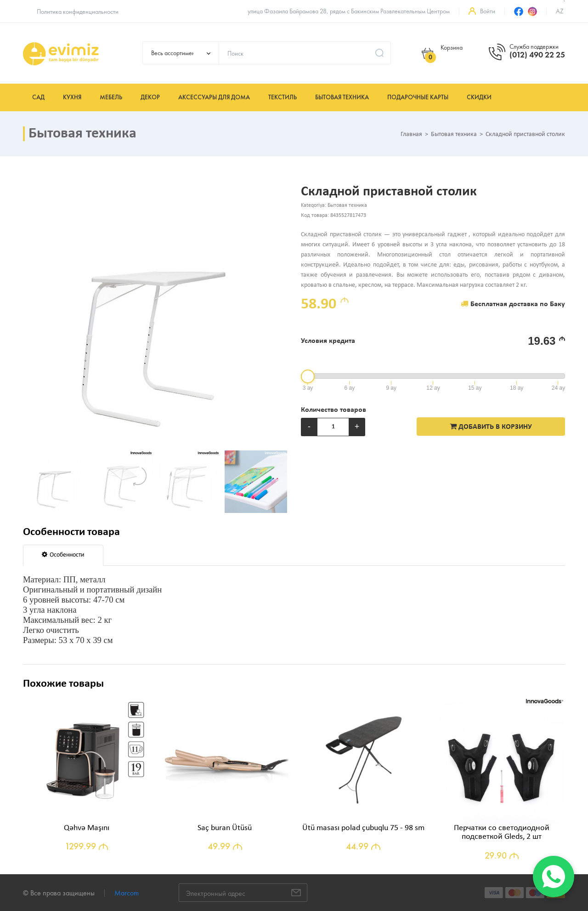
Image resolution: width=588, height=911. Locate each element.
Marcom (127, 893)
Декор (150, 97)
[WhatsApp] (554, 877)
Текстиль (283, 97)
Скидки (479, 97)
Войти (488, 11)
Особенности (63, 555)
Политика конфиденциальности (78, 12)
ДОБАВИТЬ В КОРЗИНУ (491, 427)
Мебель (111, 97)
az (560, 11)
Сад (38, 97)
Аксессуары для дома (214, 97)
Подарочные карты (418, 97)
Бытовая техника (342, 97)
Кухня (72, 97)
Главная (411, 135)
